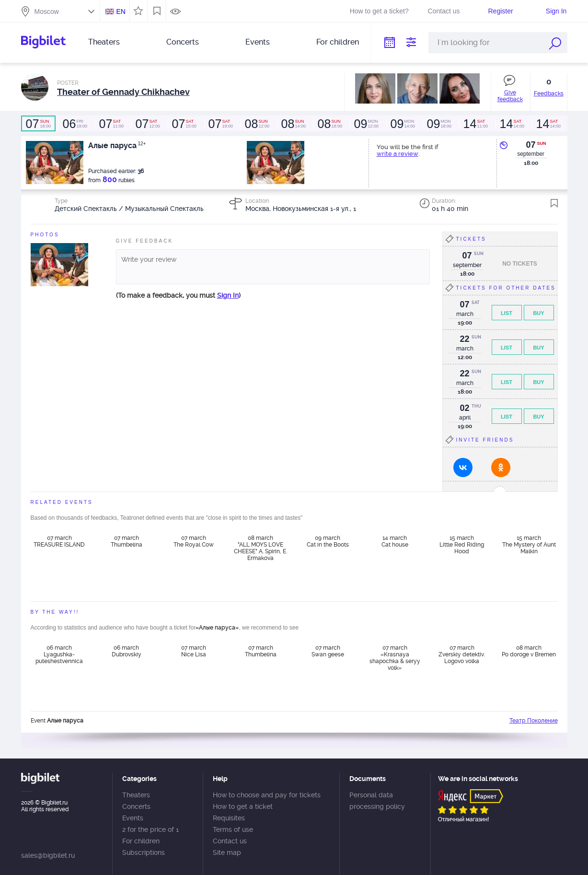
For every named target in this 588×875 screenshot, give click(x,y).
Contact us (444, 11)
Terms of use (233, 829)
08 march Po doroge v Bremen (529, 651)
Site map (227, 852)
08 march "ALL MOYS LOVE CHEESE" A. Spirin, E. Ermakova (260, 548)
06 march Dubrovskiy (127, 651)
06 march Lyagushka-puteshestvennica (59, 654)
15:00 (184, 124)
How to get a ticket (243, 806)
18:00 (38, 124)
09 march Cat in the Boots (328, 541)
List (507, 313)
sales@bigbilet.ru (48, 855)
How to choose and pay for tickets (267, 795)
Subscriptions (144, 852)
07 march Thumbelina (127, 541)
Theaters (104, 42)
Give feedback (510, 96)
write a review (398, 154)
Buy (538, 313)
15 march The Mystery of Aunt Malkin (529, 545)
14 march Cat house (395, 541)
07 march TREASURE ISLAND (59, 541)
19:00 (75, 124)
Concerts (183, 42)
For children (338, 42)
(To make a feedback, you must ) (178, 295)
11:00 (111, 124)
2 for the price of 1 (150, 829)
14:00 (293, 124)
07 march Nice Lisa (194, 651)
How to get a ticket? (379, 11)
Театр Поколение (534, 721)
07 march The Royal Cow (194, 541)
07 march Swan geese (328, 651)
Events (258, 42)
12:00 (148, 124)
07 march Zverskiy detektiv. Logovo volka (462, 654)
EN (121, 12)
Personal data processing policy (377, 801)
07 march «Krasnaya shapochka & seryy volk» (395, 657)
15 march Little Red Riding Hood (462, 545)
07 (530, 145)
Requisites (229, 818)
